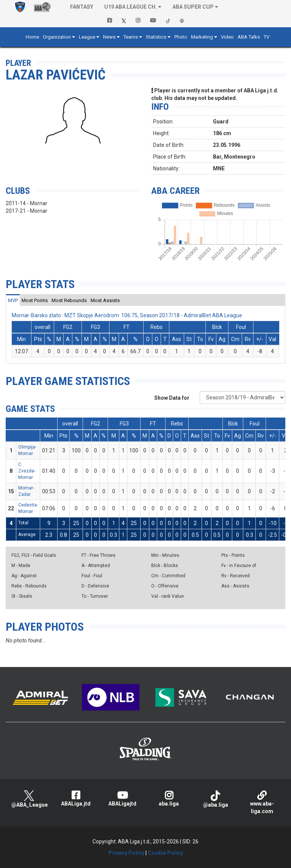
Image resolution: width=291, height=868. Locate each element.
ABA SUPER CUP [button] (193, 7)
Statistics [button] (156, 37)
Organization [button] (57, 37)
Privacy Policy (126, 853)
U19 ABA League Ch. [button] (131, 7)
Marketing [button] (202, 37)
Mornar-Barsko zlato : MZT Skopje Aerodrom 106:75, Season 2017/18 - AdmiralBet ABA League (127, 315)
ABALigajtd (122, 799)
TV (267, 37)
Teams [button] (131, 37)
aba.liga (169, 799)
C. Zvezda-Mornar (27, 471)
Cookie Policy (165, 853)
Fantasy (82, 7)
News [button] (109, 37)
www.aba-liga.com (262, 802)
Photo (181, 37)
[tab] (13, 300)
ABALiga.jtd (76, 799)
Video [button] (227, 37)
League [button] (87, 37)
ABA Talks (249, 37)
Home (32, 37)
